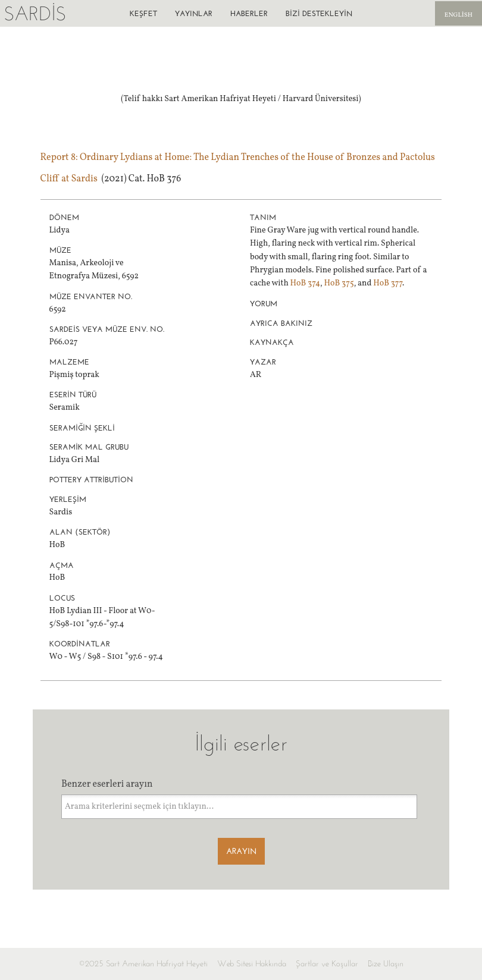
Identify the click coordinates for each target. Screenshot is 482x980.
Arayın (241, 851)
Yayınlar (194, 13)
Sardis (35, 13)
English (458, 15)
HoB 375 (339, 283)
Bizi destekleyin (319, 13)
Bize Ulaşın (386, 964)
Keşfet (143, 13)
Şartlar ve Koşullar (327, 964)
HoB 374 (305, 283)
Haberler (249, 13)
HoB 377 (388, 283)
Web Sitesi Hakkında (252, 964)
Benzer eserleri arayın (107, 784)
